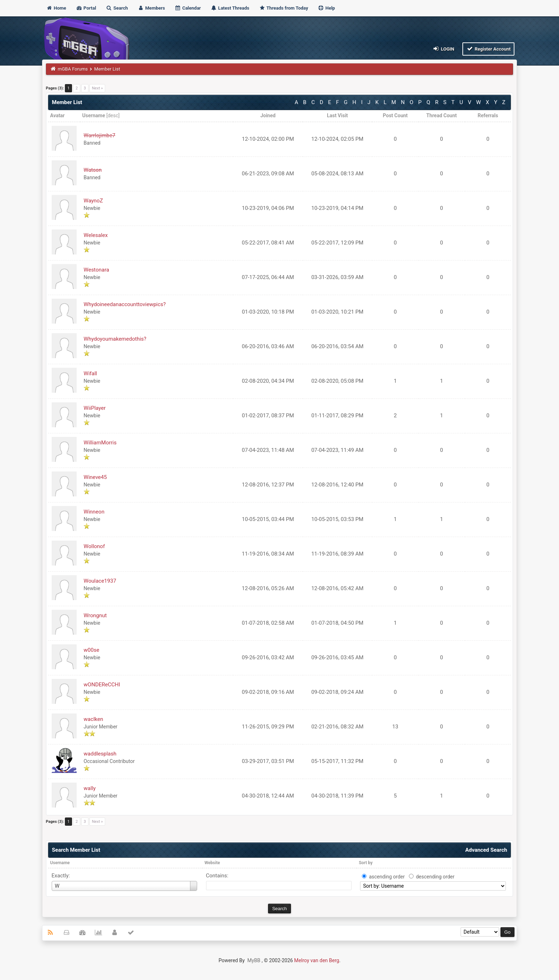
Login (443, 49)
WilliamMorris (100, 443)
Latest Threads (230, 8)
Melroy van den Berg (317, 960)
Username (60, 863)
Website (212, 863)
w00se (92, 650)
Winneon (94, 512)
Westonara (96, 270)
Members (151, 8)
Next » (98, 88)
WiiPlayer (95, 408)
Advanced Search (486, 850)
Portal (86, 8)
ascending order (387, 877)
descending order (435, 877)
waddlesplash (100, 754)
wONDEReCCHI (102, 685)
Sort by (366, 863)
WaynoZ (93, 201)
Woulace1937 (100, 581)
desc (113, 115)
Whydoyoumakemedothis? (115, 339)
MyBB (254, 960)
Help (326, 8)
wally (90, 788)
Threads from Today (283, 8)
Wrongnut (95, 615)
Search (117, 8)
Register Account (489, 49)
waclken (94, 719)
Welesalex (96, 235)
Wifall (91, 373)
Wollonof (94, 546)
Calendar (188, 8)
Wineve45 (95, 477)
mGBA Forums (73, 69)
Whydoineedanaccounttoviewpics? (125, 304)
